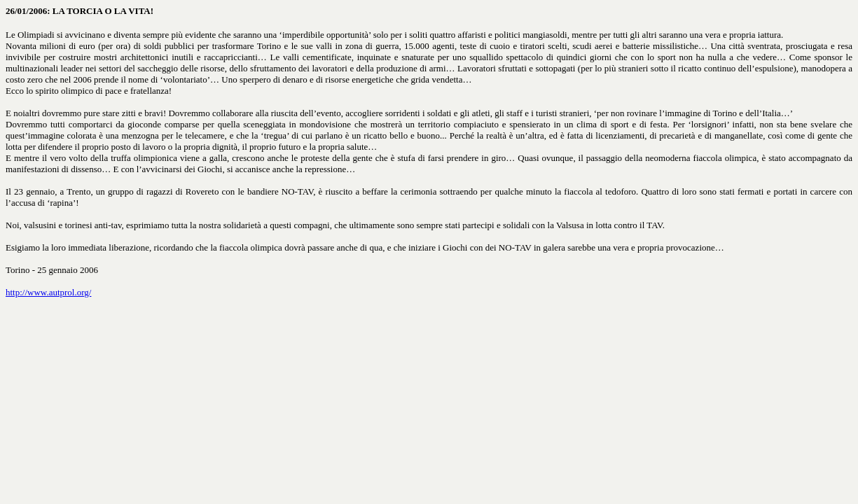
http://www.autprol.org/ (48, 292)
